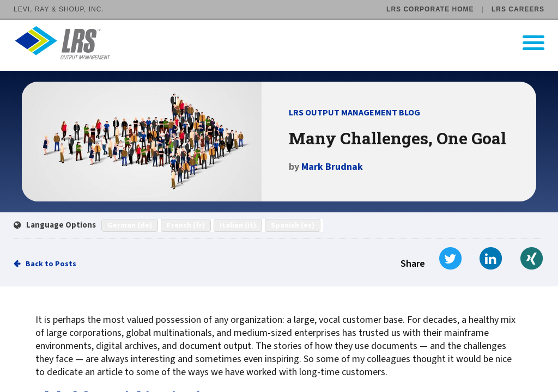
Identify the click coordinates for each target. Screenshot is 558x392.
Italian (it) (238, 225)
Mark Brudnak (332, 167)
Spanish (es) (293, 225)
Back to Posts (51, 264)
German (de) (130, 225)
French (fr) (186, 225)
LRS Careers (518, 9)
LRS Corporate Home (430, 9)
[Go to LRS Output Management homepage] (286, 43)
